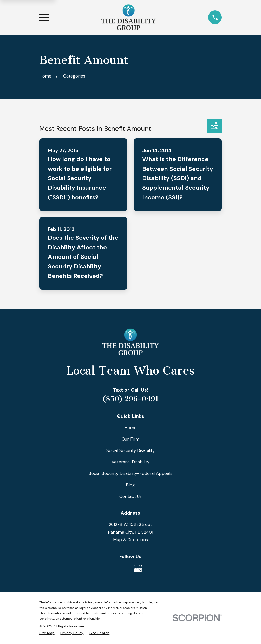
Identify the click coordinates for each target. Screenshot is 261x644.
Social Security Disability (130, 450)
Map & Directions (130, 540)
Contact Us (130, 496)
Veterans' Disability (130, 462)
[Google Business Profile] (138, 569)
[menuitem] (47, 633)
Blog (130, 485)
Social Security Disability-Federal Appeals (130, 473)
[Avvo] (123, 569)
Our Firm (130, 439)
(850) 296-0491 (130, 399)
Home (130, 428)
